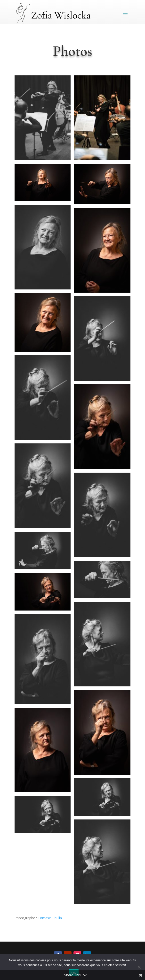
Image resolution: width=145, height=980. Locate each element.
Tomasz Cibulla (50, 918)
